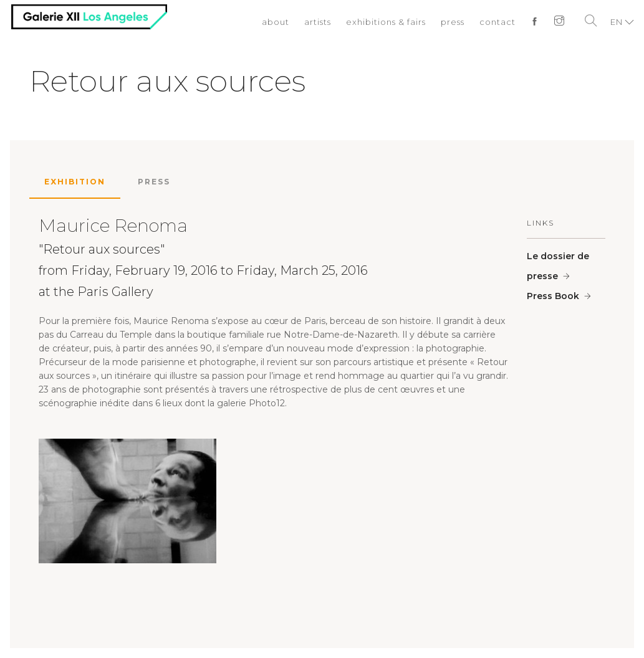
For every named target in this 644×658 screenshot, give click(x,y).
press (453, 22)
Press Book (553, 296)
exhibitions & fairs (386, 22)
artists (318, 22)
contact (497, 22)
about (276, 22)
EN (617, 22)
